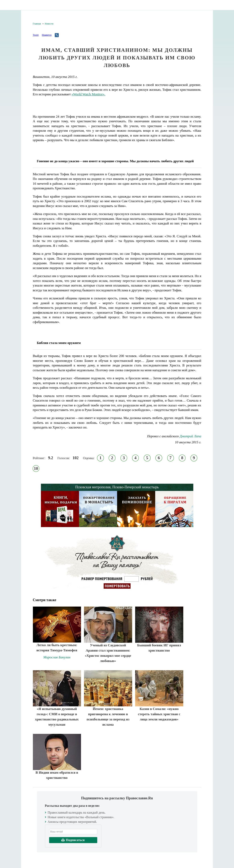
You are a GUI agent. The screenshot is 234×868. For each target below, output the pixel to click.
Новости (49, 24)
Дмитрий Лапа (190, 436)
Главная (37, 24)
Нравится (47, 35)
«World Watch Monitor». (88, 94)
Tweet (36, 35)
